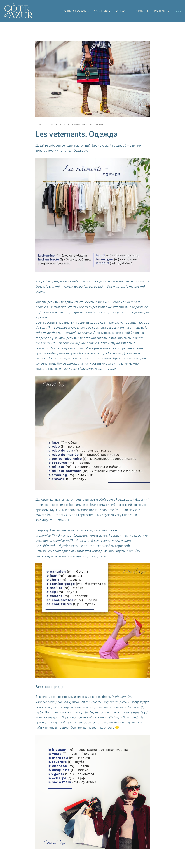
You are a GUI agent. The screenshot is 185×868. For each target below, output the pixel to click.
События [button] (101, 11)
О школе (123, 11)
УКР (178, 11)
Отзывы (142, 11)
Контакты (162, 11)
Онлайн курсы (75, 11)
